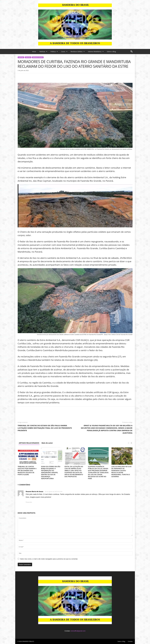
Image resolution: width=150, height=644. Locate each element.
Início (34, 52)
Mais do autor (47, 443)
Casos (64, 52)
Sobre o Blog (111, 52)
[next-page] (131, 443)
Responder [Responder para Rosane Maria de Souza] (29, 502)
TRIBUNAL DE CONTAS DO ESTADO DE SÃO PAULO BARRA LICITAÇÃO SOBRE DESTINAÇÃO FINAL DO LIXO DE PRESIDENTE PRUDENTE (45, 428)
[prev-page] (129, 443)
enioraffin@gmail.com (78, 631)
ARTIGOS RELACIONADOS (29, 443)
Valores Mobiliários (96, 52)
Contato (130, 641)
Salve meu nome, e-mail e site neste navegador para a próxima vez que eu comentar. (49, 559)
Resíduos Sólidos (78, 52)
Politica (54, 52)
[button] (131, 52)
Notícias (43, 52)
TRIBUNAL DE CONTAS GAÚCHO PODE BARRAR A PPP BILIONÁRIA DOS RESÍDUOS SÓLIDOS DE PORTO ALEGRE (27, 471)
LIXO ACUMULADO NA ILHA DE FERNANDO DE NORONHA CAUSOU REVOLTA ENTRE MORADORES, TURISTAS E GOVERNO (121, 472)
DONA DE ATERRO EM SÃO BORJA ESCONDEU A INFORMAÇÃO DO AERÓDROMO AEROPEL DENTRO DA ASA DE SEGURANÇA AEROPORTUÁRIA (51, 473)
